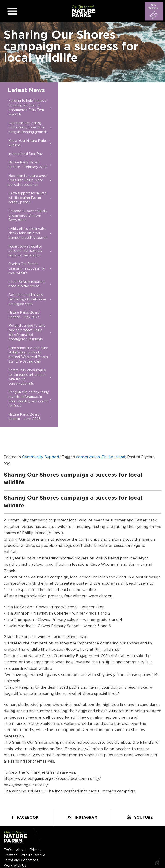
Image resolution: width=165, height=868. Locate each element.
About (21, 850)
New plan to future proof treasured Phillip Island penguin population (28, 180)
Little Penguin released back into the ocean (26, 284)
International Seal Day (25, 154)
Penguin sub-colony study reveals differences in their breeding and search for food (29, 399)
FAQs (8, 850)
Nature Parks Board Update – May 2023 (24, 315)
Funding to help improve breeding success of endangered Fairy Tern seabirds (27, 108)
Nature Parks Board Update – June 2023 (24, 417)
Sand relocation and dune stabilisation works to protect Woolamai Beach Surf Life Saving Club (28, 355)
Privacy (36, 850)
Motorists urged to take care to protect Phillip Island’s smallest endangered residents (27, 333)
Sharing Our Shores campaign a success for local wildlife (27, 269)
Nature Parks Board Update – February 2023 (28, 165)
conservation (88, 457)
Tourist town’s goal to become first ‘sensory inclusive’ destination (25, 251)
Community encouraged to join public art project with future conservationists (27, 377)
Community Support (41, 457)
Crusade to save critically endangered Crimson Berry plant (28, 216)
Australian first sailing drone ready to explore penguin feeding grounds (28, 128)
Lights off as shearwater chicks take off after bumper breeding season (28, 233)
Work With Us (15, 866)
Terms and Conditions (21, 860)
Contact (10, 855)
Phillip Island (113, 457)
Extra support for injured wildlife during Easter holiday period (27, 198)
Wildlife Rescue (33, 855)
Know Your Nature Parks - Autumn (29, 143)
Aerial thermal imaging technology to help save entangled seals (27, 299)
